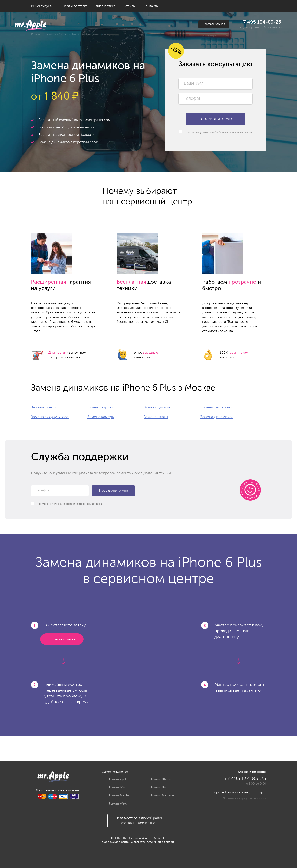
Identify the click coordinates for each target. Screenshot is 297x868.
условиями (207, 132)
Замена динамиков (217, 417)
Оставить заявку (62, 639)
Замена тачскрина (216, 407)
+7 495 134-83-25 (261, 22)
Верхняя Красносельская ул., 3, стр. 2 (239, 792)
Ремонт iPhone (42, 34)
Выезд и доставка (74, 6)
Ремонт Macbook (159, 796)
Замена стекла (44, 407)
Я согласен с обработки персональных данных (216, 132)
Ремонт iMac (114, 788)
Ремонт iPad (156, 788)
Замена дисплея (158, 407)
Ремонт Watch (116, 804)
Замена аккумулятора (50, 417)
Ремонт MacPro (116, 796)
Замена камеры (101, 417)
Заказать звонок (214, 24)
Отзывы (130, 6)
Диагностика (105, 6)
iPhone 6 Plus (67, 34)
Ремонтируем (42, 6)
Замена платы (156, 417)
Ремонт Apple (115, 780)
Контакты (151, 6)
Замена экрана (100, 407)
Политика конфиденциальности (244, 799)
